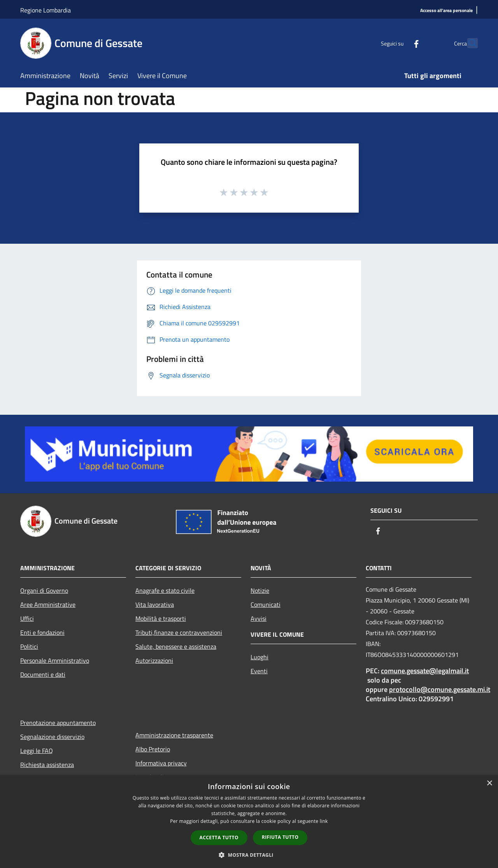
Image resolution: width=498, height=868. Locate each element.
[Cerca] (468, 43)
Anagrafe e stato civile (165, 590)
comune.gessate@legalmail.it (425, 671)
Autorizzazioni (154, 660)
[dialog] (249, 822)
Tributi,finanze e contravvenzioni (179, 632)
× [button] (489, 783)
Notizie (260, 590)
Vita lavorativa (155, 604)
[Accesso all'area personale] (446, 11)
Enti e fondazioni (42, 632)
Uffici (27, 618)
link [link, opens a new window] (324, 821)
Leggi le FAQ (37, 751)
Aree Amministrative (48, 604)
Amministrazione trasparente (174, 735)
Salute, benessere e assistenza (176, 646)
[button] (249, 855)
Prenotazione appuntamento (58, 723)
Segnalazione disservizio (52, 737)
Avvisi (259, 618)
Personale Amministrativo (55, 660)
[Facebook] (399, 43)
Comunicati (266, 604)
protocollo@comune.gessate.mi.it (440, 689)
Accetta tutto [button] (219, 837)
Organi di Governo (44, 590)
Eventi (259, 671)
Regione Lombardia (46, 10)
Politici (29, 646)
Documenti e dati (43, 674)
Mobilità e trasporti (161, 618)
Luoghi (260, 657)
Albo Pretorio (153, 749)
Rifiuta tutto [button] (280, 837)
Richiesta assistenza (47, 765)
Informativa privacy (161, 763)
